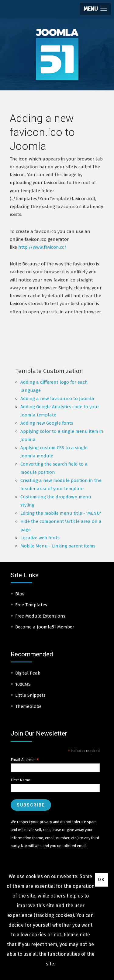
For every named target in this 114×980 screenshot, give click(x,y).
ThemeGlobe (28, 706)
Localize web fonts (40, 538)
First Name (20, 780)
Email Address (25, 760)
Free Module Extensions (40, 616)
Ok (101, 880)
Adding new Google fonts (47, 423)
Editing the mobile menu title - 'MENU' (61, 513)
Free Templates (31, 605)
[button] (95, 9)
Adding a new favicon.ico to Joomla (57, 399)
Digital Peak (28, 673)
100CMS (23, 684)
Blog (20, 594)
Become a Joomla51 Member (45, 627)
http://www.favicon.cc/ (42, 247)
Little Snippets (30, 695)
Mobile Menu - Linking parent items (58, 546)
